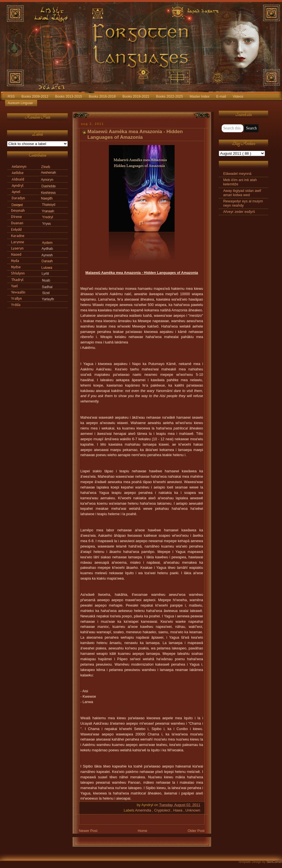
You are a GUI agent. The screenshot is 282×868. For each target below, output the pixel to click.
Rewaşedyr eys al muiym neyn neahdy (243, 203)
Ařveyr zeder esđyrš (239, 212)
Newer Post (88, 831)
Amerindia (144, 810)
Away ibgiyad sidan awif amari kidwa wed (242, 193)
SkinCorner (274, 862)
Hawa (178, 810)
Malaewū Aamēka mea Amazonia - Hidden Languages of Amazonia (135, 134)
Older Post (196, 831)
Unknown (193, 810)
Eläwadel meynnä (238, 174)
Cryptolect (163, 810)
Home (143, 831)
